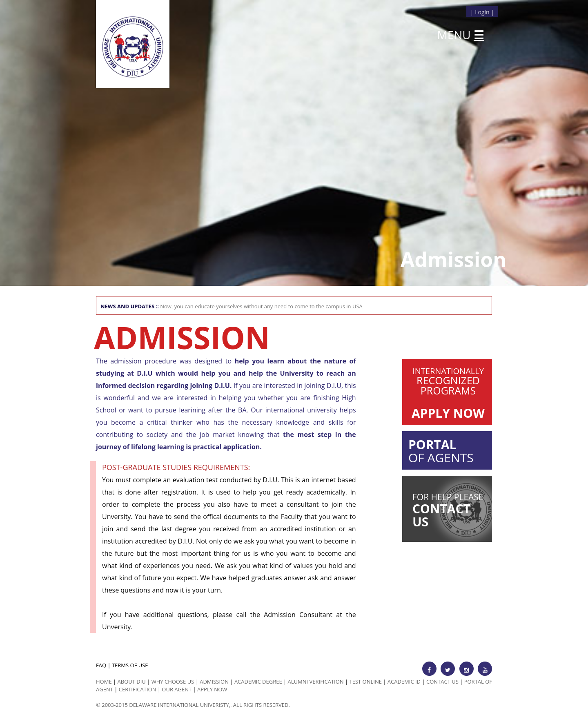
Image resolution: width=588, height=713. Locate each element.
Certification (138, 689)
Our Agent (177, 689)
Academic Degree (258, 682)
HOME (104, 682)
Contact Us (442, 682)
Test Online (366, 682)
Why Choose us (173, 682)
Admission (214, 682)
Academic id (404, 682)
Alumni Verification (316, 682)
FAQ (101, 665)
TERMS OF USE (130, 665)
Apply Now (212, 689)
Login (482, 12)
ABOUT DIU (132, 682)
